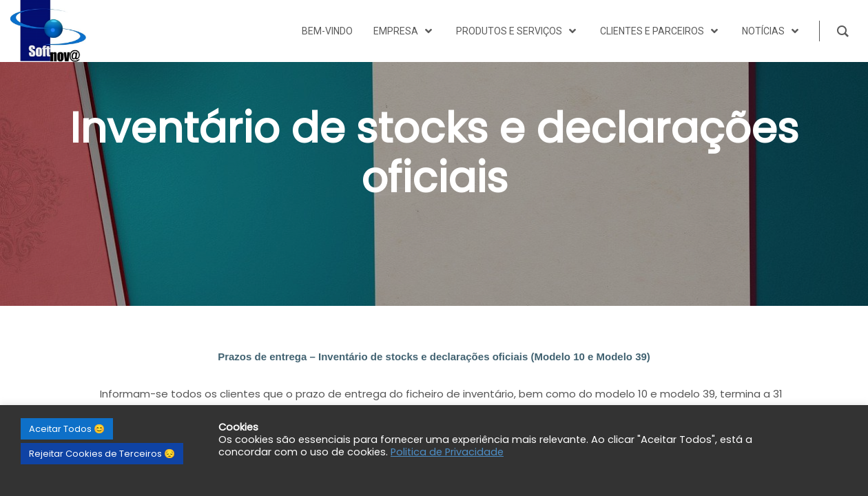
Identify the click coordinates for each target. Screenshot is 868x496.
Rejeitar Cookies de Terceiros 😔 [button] (102, 454)
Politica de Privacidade (447, 452)
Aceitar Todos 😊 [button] (67, 429)
